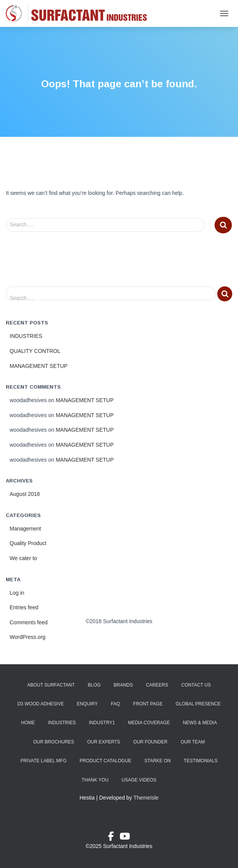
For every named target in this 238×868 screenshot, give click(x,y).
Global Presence (198, 704)
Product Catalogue (106, 761)
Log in (17, 593)
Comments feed (29, 622)
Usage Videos (139, 780)
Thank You (95, 780)
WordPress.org (27, 637)
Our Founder (150, 742)
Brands (123, 685)
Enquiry (87, 704)
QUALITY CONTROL (35, 351)
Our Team (193, 742)
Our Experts (104, 742)
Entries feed (24, 607)
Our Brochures (54, 742)
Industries (62, 723)
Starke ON (157, 761)
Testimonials (201, 761)
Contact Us (196, 685)
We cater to (23, 558)
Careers (157, 685)
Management (25, 529)
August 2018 (25, 494)
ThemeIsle (146, 798)
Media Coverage (149, 723)
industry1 (102, 723)
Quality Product (28, 543)
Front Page (148, 704)
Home (28, 723)
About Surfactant (51, 685)
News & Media (200, 723)
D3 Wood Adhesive (41, 704)
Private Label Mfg (43, 761)
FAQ (115, 704)
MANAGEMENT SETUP (39, 366)
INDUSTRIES (26, 336)
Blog (94, 685)
